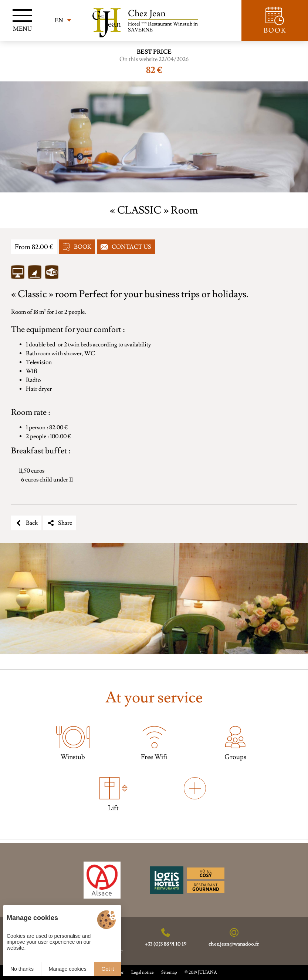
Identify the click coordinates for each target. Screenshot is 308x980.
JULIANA (207, 972)
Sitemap (169, 972)
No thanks (22, 969)
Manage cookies (68, 969)
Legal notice (143, 972)
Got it (108, 969)
